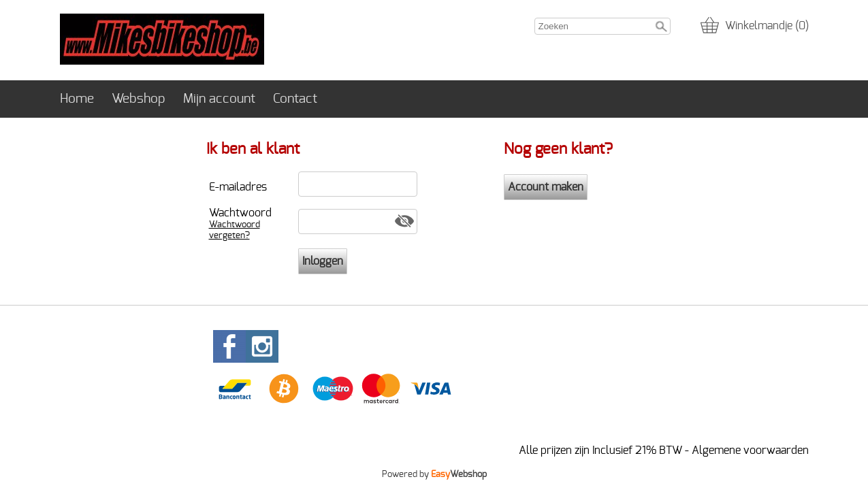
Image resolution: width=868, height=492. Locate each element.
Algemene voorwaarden (750, 450)
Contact (295, 99)
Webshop (139, 99)
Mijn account (219, 99)
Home (77, 99)
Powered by (434, 474)
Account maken (546, 187)
